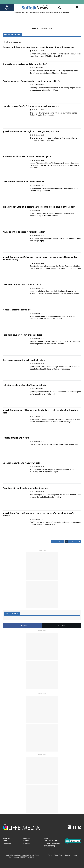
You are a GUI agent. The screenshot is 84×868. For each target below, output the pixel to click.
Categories (44, 28)
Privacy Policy (58, 855)
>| (80, 541)
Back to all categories (12, 42)
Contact (26, 841)
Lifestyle (26, 843)
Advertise (27, 838)
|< (53, 541)
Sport (46, 838)
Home (35, 28)
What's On (7, 843)
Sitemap (68, 855)
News (5, 841)
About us (6, 838)
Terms (50, 855)
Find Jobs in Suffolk (51, 841)
